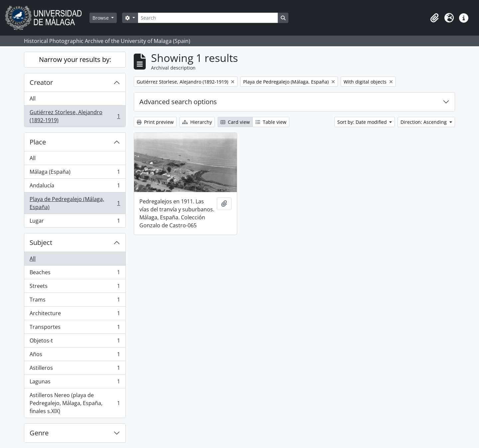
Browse (101, 18)
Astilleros (75, 369)
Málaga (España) (75, 173)
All (33, 99)
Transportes (75, 328)
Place (38, 142)
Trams (75, 301)
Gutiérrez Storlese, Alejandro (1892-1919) (75, 116)
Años (75, 356)
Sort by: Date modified (363, 122)
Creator (41, 82)
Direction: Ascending (424, 122)
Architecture (75, 315)
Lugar (75, 222)
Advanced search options (178, 102)
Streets (75, 287)
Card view (235, 122)
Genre (39, 433)
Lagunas (75, 383)
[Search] (208, 18)
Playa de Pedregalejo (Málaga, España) (75, 203)
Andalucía (75, 187)
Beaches (75, 274)
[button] (434, 18)
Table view (271, 122)
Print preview (155, 122)
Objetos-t (75, 342)
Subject (41, 242)
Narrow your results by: (75, 59)
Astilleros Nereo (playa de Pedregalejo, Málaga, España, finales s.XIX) (75, 403)
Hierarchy (197, 122)
